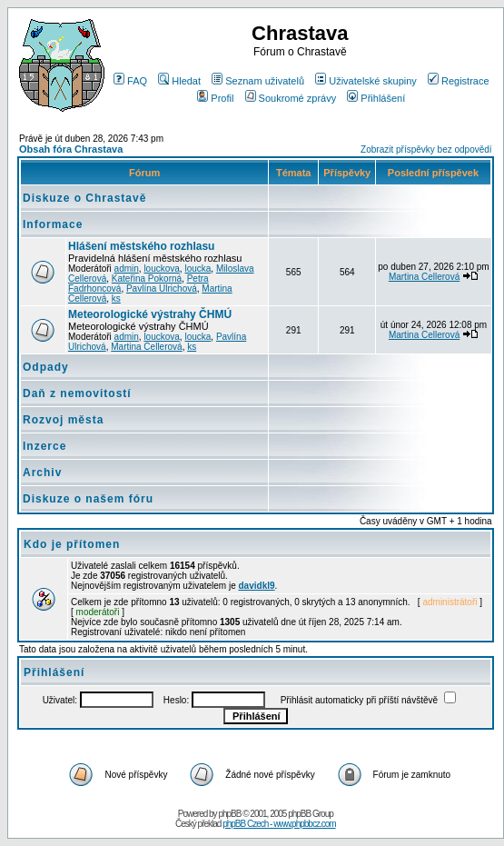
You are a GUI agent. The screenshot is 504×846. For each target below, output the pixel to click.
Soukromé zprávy (291, 98)
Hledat (179, 81)
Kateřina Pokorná (147, 279)
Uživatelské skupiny (366, 81)
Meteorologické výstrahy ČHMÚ (150, 314)
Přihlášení (376, 98)
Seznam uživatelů (258, 81)
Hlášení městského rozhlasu (141, 246)
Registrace (459, 81)
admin (127, 269)
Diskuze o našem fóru (88, 499)
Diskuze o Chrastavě (84, 198)
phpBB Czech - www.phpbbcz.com (279, 824)
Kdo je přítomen (72, 544)
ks (116, 299)
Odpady (46, 367)
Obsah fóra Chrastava (71, 149)
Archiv (42, 473)
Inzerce (44, 446)
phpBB (229, 814)
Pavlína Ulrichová (162, 289)
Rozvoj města (63, 420)
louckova (161, 269)
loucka (198, 269)
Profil (215, 98)
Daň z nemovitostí (77, 393)
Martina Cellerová (424, 277)
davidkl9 (257, 586)
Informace (53, 224)
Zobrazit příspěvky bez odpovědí (426, 149)
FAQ (130, 81)
